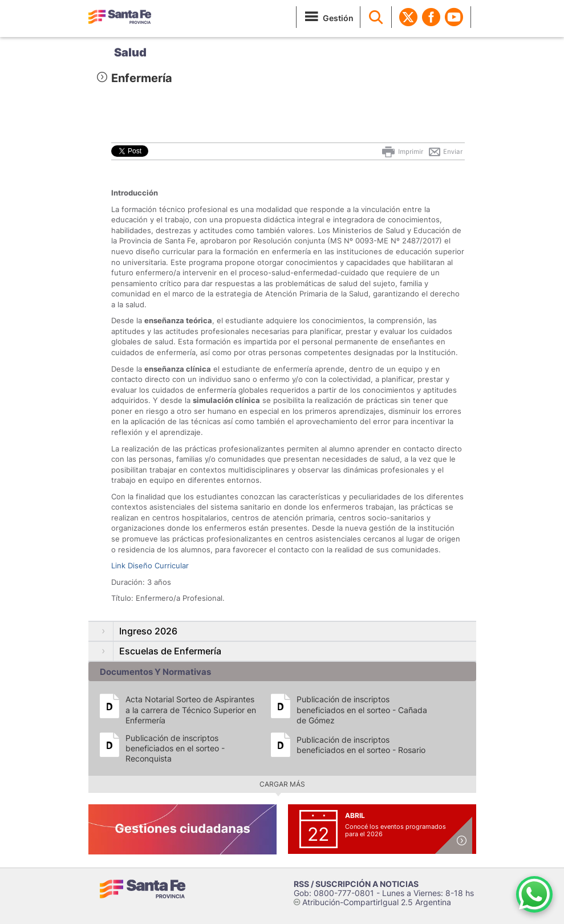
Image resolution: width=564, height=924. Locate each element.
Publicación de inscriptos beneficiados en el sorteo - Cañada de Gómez (362, 709)
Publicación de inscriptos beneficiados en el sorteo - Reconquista (175, 748)
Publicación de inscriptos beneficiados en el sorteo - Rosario (361, 745)
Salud (130, 52)
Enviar (445, 152)
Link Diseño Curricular (150, 565)
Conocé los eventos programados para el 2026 (395, 830)
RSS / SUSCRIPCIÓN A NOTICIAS (356, 884)
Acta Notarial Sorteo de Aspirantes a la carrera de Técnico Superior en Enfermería (191, 709)
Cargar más (282, 784)
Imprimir (402, 152)
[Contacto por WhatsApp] (534, 894)
